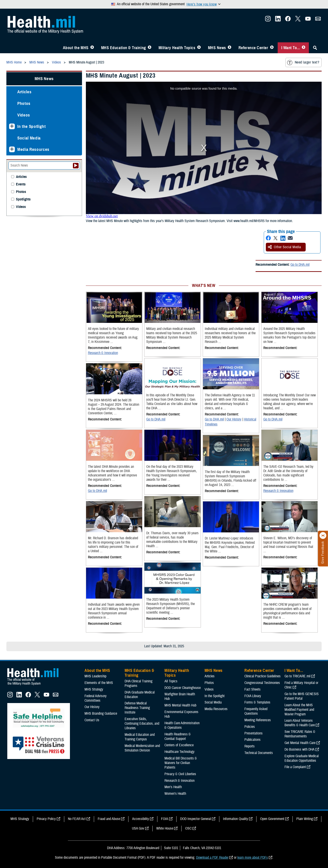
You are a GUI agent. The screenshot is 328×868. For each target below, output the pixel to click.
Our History (234, 419)
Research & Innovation (103, 353)
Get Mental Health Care (300, 743)
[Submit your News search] (76, 166)
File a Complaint (295, 767)
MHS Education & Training (124, 48)
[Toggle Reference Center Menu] (272, 48)
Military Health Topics (177, 48)
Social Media (29, 138)
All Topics (171, 681)
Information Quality (236, 819)
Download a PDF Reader (212, 858)
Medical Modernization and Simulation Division (142, 748)
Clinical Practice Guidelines (263, 676)
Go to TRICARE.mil (297, 676)
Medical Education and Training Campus (140, 737)
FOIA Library (253, 696)
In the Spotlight (32, 126)
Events (21, 184)
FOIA (165, 819)
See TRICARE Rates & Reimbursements (300, 734)
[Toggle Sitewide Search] (315, 48)
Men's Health (173, 787)
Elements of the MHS (99, 683)
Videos (24, 115)
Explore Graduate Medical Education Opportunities (302, 758)
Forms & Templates (257, 702)
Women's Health (175, 794)
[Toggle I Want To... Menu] (304, 48)
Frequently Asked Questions (256, 711)
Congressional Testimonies (262, 683)
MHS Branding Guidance (101, 714)
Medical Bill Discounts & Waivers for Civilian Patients (181, 763)
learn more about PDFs (253, 858)
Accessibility (141, 819)
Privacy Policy (46, 819)
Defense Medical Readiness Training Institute (137, 708)
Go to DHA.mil (300, 265)
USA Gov (138, 828)
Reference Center (253, 48)
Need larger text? (303, 63)
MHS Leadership (95, 676)
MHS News (217, 48)
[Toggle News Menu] (229, 48)
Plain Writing (305, 819)
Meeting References (258, 720)
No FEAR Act (77, 819)
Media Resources (33, 149)
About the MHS (76, 48)
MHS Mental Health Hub (180, 705)
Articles (24, 92)
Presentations (254, 733)
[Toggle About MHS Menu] (92, 48)
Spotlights (23, 199)
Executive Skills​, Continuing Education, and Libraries (142, 724)
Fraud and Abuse (109, 819)
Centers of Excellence (179, 745)
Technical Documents (259, 753)
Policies (250, 727)
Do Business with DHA (300, 749)
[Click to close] (323, 536)
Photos (24, 103)
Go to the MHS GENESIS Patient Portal (302, 696)
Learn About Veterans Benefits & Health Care (300, 723)
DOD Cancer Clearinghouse (183, 688)
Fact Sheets (252, 689)
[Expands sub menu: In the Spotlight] (12, 126)
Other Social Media (284, 247)
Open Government (272, 819)
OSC (188, 828)
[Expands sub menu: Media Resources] (12, 149)
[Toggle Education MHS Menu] (150, 48)
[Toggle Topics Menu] (199, 48)
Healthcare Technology (179, 752)
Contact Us (92, 720)
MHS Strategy (94, 689)
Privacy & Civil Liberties (180, 774)
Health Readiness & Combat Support (178, 736)
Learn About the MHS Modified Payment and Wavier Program (299, 710)
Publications (252, 740)
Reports (250, 746)
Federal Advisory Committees (96, 698)
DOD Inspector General (196, 819)
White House (165, 828)
